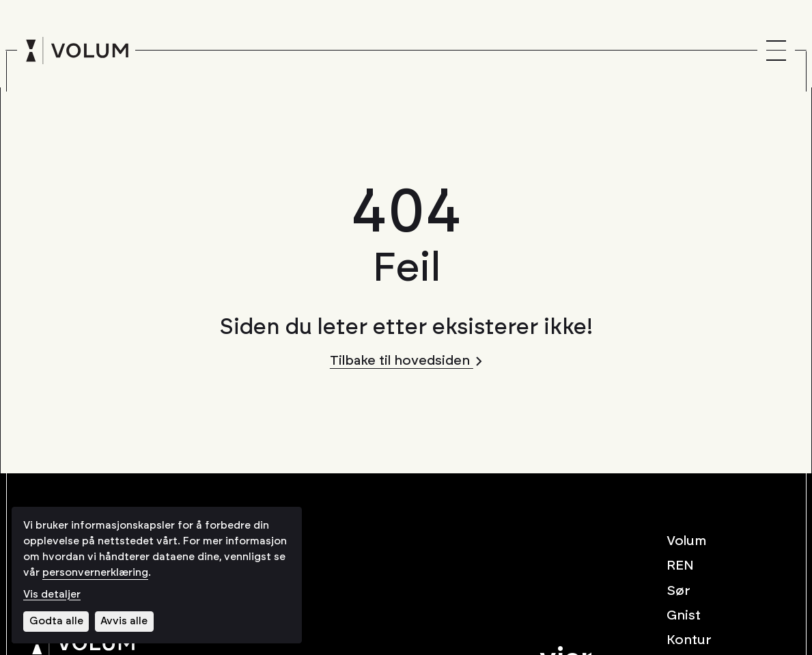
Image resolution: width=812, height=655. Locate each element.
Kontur (689, 640)
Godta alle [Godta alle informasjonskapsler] (56, 621)
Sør (678, 591)
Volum (687, 541)
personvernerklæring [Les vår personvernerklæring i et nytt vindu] (95, 573)
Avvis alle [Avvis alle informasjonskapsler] (124, 621)
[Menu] (776, 51)
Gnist (684, 615)
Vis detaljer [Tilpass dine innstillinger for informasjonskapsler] (52, 595)
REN (680, 566)
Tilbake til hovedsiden (406, 361)
